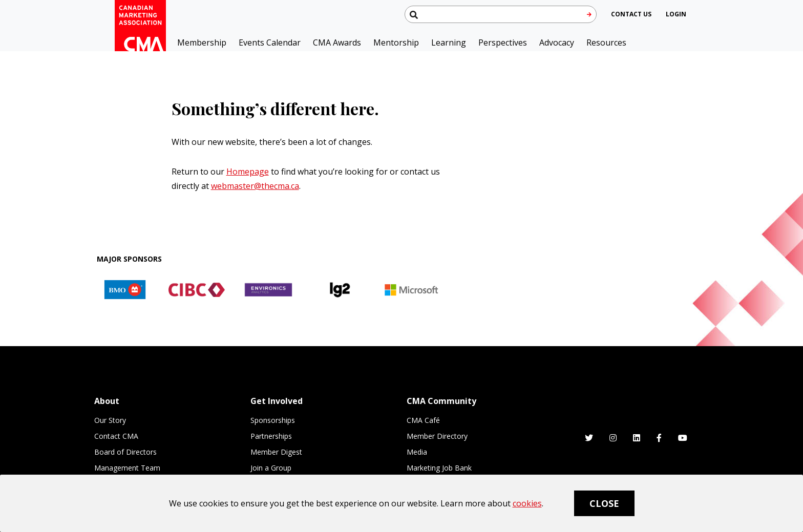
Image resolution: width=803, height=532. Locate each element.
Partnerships (271, 436)
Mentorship (396, 42)
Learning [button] (449, 42)
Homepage (248, 172)
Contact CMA (116, 436)
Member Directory (437, 436)
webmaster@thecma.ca (255, 186)
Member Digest (276, 452)
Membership (202, 42)
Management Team (127, 468)
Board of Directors (125, 452)
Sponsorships (273, 420)
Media (417, 452)
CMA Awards (337, 42)
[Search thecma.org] (501, 14)
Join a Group (271, 468)
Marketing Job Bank (439, 468)
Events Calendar (270, 42)
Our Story (110, 420)
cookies (527, 503)
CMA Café (423, 420)
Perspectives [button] (503, 42)
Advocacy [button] (557, 42)
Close (604, 503)
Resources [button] (606, 42)
